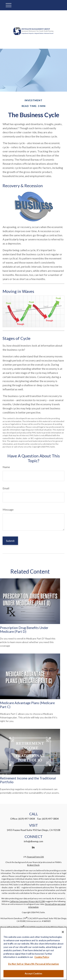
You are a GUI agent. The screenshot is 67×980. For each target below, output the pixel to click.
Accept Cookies (33, 973)
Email (6, 488)
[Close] (63, 932)
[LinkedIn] (33, 847)
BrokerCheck (33, 865)
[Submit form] (10, 541)
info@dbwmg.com (33, 841)
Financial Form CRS (35, 857)
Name (6, 467)
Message (8, 509)
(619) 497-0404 (27, 819)
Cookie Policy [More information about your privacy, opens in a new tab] (42, 957)
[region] (33, 954)
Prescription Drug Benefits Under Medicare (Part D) (24, 630)
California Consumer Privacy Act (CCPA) (27, 901)
